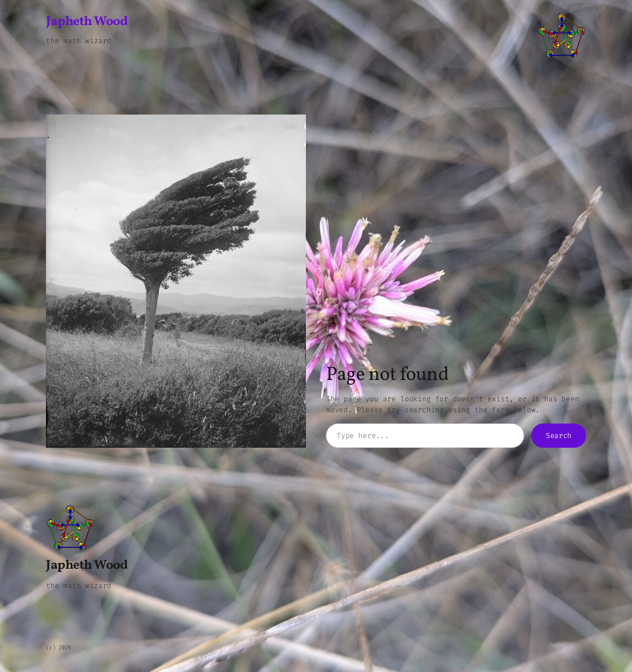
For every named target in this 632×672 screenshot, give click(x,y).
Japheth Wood (87, 22)
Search (559, 436)
